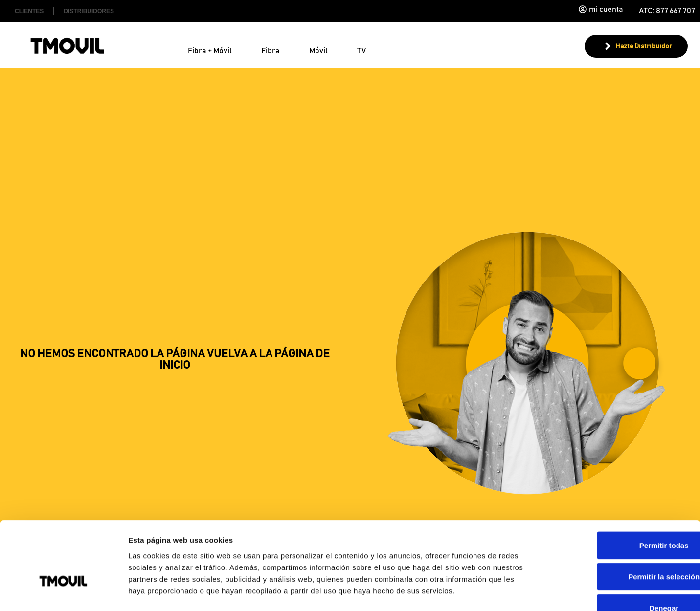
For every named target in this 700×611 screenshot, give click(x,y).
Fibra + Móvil (210, 51)
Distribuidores (89, 11)
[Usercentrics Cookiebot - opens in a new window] (63, 592)
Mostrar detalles (530, 592)
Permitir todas (619, 484)
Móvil (318, 51)
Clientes (29, 11)
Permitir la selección (618, 515)
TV (361, 51)
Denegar (618, 547)
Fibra (271, 51)
